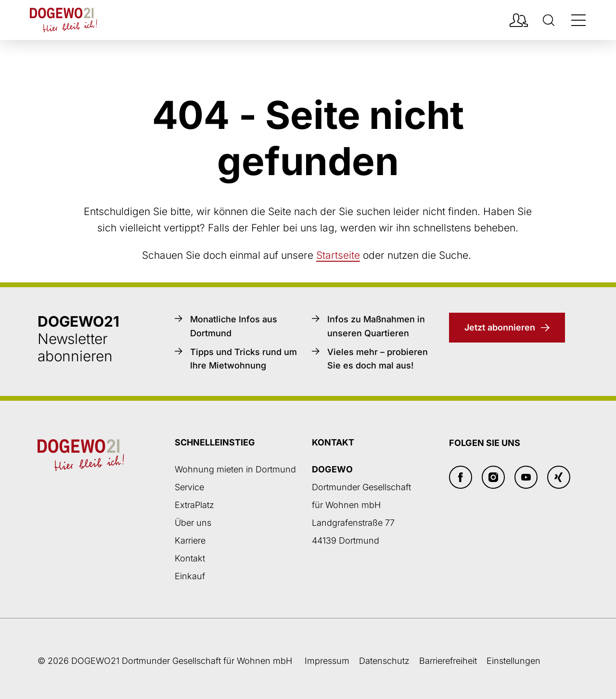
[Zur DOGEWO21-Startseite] (64, 20)
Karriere (190, 540)
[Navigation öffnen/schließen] (578, 20)
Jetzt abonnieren (500, 327)
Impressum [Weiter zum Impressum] (327, 661)
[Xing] (559, 477)
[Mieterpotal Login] (519, 20)
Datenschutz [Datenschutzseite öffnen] (384, 661)
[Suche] (549, 20)
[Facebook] (461, 477)
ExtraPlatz (194, 505)
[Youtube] (526, 477)
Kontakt (190, 558)
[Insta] (493, 477)
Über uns (193, 523)
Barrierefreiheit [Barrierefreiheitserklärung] (448, 661)
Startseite (338, 255)
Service (189, 487)
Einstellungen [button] (513, 661)
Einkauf (190, 576)
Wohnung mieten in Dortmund (235, 469)
